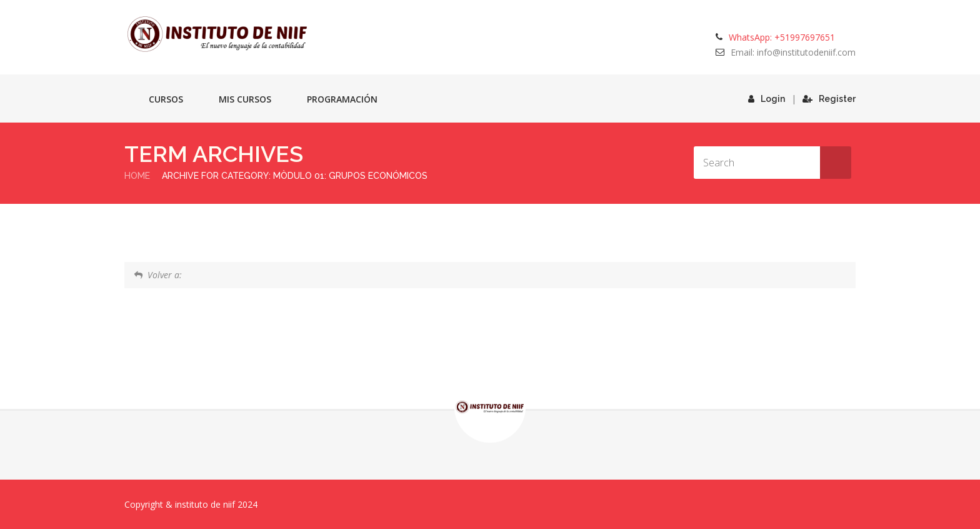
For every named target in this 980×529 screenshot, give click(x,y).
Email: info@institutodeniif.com (793, 52)
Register (829, 99)
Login (767, 99)
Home (137, 176)
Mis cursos (245, 99)
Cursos (166, 99)
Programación (342, 99)
